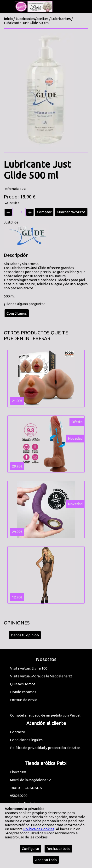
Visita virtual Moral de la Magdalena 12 (41, 676)
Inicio (8, 19)
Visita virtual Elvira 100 (29, 668)
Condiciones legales (26, 740)
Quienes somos (23, 684)
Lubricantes (61, 19)
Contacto (18, 732)
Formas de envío (24, 700)
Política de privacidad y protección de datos (45, 748)
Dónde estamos (23, 692)
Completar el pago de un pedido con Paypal (45, 715)
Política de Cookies (39, 829)
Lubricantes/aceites (32, 19)
